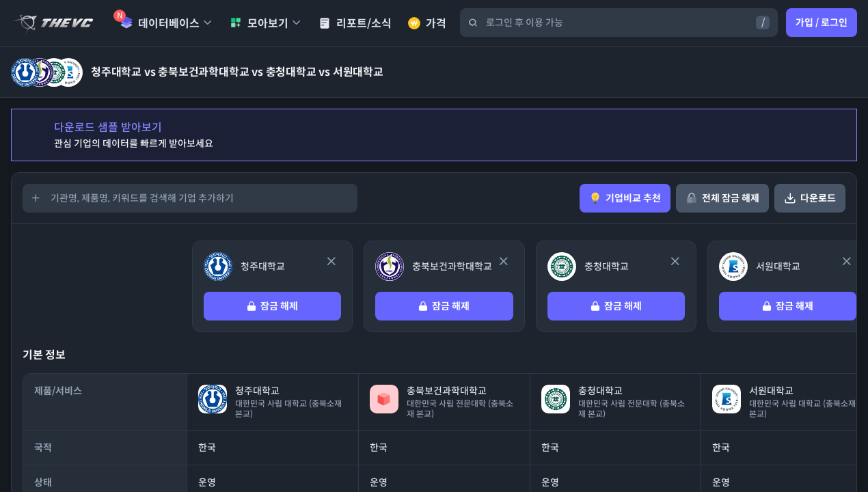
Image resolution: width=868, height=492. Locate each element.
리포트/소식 (355, 24)
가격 (427, 24)
